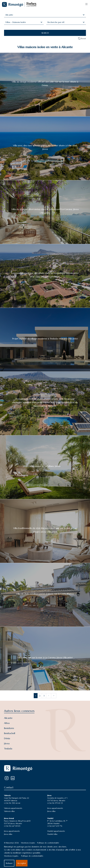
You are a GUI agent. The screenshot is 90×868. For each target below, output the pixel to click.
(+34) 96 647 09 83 (12, 826)
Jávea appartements (55, 808)
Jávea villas (51, 811)
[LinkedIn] (13, 778)
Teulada (8, 749)
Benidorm (9, 728)
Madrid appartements (56, 831)
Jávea (7, 743)
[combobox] (6, 15)
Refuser (9, 863)
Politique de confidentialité (48, 843)
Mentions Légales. (11, 856)
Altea (7, 723)
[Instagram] (7, 778)
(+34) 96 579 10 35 (55, 803)
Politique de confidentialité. (32, 856)
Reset (82, 38)
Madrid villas (52, 834)
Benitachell (10, 733)
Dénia (7, 738)
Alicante (8, 718)
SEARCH (45, 33)
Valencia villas (9, 811)
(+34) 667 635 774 (55, 826)
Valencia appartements (13, 808)
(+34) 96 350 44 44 (12, 803)
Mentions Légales (28, 843)
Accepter (22, 863)
